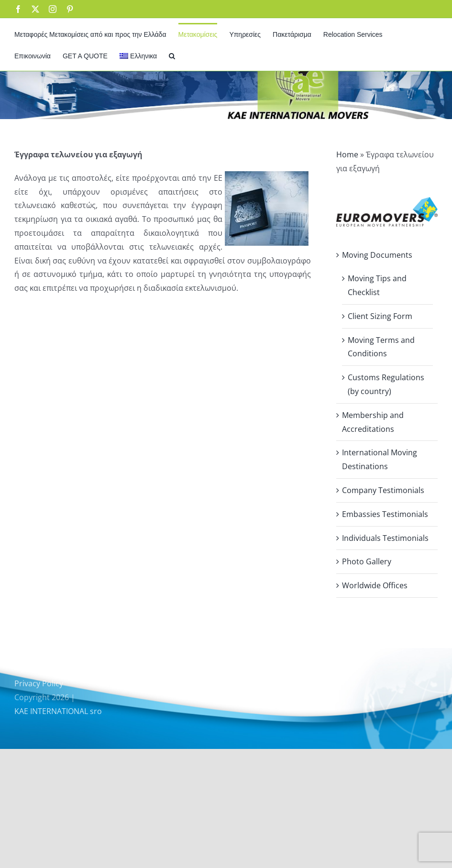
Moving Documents (377, 255)
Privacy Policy (39, 683)
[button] (172, 55)
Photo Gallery (367, 561)
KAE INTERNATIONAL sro (58, 711)
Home (347, 154)
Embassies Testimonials (385, 514)
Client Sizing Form (380, 316)
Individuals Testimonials (385, 538)
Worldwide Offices (375, 585)
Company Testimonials (383, 490)
